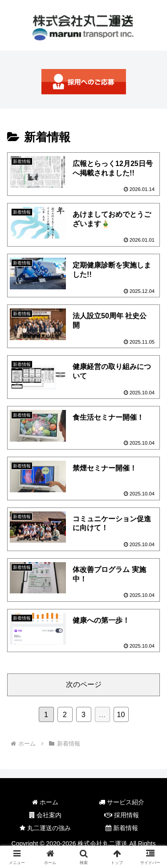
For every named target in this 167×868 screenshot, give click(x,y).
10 (121, 715)
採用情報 (122, 815)
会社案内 (45, 815)
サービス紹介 (122, 802)
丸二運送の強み (45, 828)
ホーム (45, 802)
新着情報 (122, 828)
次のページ (84, 684)
